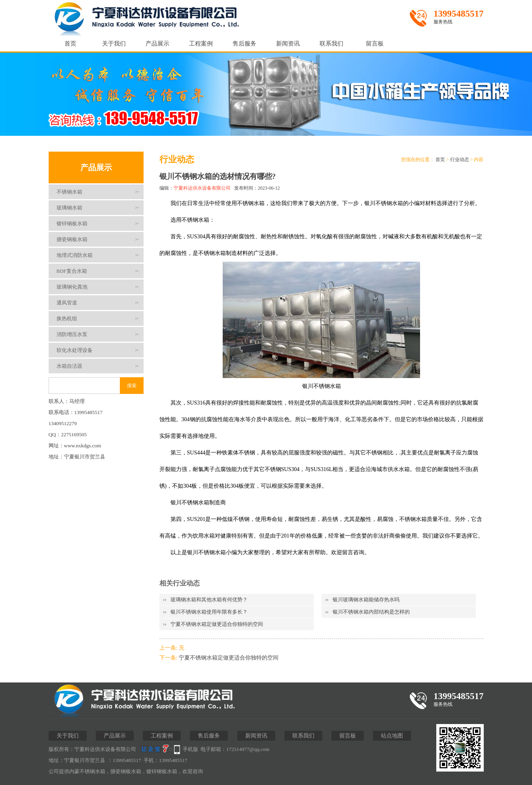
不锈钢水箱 (69, 192)
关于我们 (114, 44)
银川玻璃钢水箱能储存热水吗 (366, 600)
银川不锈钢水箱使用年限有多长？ (209, 612)
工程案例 (201, 44)
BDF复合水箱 (72, 271)
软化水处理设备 (75, 350)
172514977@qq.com (248, 749)
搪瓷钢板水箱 (72, 239)
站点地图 (392, 736)
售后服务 (244, 44)
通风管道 (67, 303)
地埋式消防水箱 (75, 255)
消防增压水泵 (72, 334)
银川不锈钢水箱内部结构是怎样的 (371, 612)
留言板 (375, 44)
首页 (70, 44)
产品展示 (157, 44)
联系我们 (331, 44)
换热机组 (67, 318)
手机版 (190, 749)
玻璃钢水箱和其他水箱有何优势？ (209, 600)
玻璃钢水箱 (69, 208)
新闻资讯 (288, 44)
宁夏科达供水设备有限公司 (202, 188)
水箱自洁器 (69, 366)
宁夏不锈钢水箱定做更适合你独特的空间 (217, 624)
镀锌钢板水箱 (72, 223)
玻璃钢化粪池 (72, 287)
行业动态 (460, 160)
